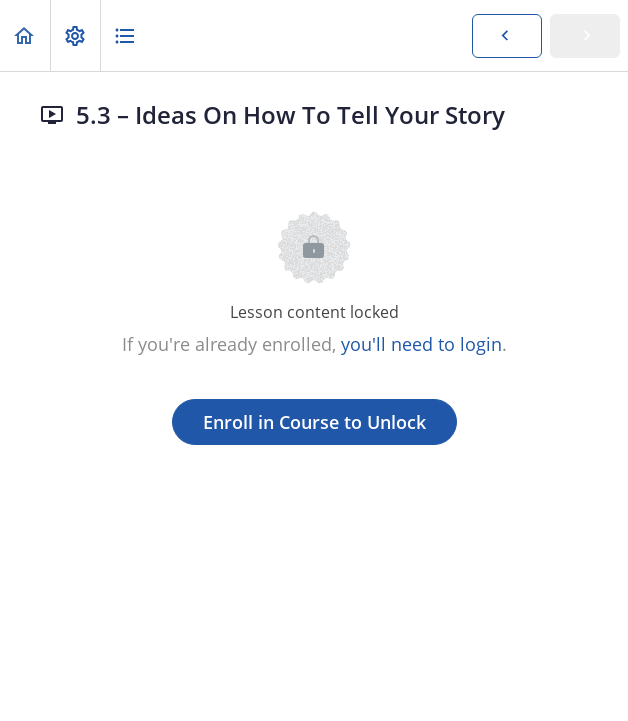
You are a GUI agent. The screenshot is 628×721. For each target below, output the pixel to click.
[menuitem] (75, 35)
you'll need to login (421, 344)
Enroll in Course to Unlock (314, 422)
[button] (25, 35)
